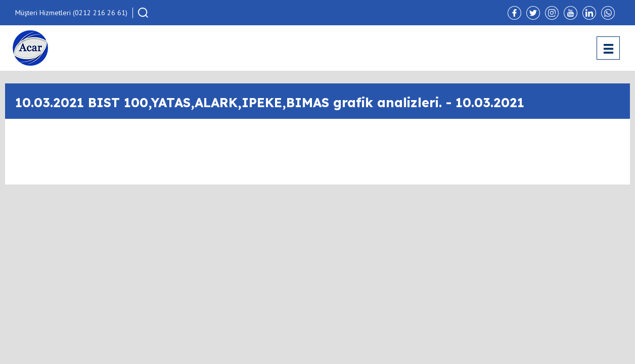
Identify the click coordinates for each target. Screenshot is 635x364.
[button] (143, 13)
